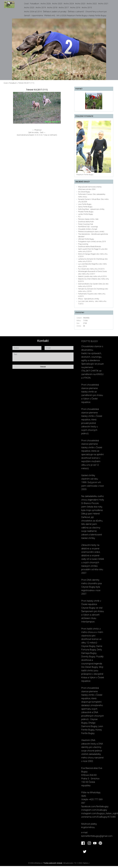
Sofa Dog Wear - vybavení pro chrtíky (91, 209)
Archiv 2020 (29, 8)
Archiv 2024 (69, 4)
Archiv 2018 (52, 8)
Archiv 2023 (80, 4)
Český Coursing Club (86, 224)
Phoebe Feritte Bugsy (86, 212)
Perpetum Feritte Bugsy (85, 175)
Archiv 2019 (41, 8)
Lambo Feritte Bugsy (86, 214)
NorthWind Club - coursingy (88, 227)
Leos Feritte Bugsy (85, 204)
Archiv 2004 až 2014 (33, 12)
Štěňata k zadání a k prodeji (55, 12)
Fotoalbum (34, 4)
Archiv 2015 (87, 8)
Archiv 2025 (57, 4)
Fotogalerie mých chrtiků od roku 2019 (92, 242)
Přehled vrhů (50, 16)
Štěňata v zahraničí (76, 12)
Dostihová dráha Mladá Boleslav (90, 247)
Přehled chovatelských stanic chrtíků (91, 232)
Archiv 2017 (64, 8)
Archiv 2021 (103, 4)
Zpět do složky (33, 132)
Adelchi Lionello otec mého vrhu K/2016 (92, 276)
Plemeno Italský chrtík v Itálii (88, 219)
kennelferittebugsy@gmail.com (97, 836)
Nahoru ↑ (86, 863)
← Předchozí (37, 130)
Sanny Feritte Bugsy (85, 207)
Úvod (26, 4)
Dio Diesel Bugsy (84, 192)
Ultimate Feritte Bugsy (86, 239)
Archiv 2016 (75, 8)
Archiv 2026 (46, 4)
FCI (79, 217)
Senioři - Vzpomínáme (34, 16)
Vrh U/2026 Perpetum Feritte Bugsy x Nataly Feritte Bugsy (81, 16)
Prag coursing (83, 244)
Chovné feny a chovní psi (96, 12)
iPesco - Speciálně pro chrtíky (89, 299)
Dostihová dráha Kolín (86, 222)
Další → (43, 132)
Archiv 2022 (92, 4)
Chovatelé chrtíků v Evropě (88, 229)
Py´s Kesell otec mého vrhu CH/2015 (91, 269)
